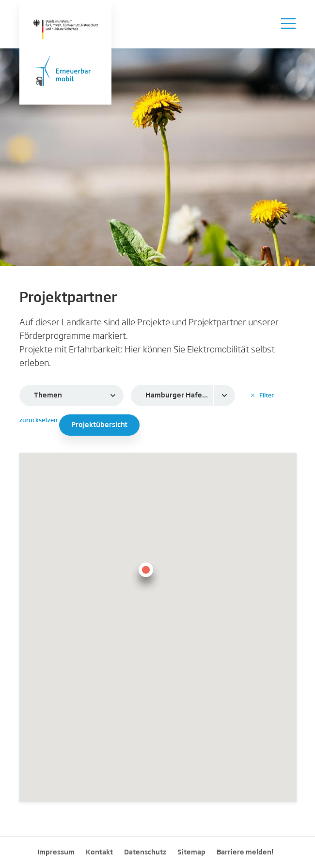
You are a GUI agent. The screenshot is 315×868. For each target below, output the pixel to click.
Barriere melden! (245, 853)
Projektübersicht (99, 425)
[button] (146, 576)
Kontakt (99, 853)
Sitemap (191, 853)
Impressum (56, 853)
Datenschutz (145, 853)
